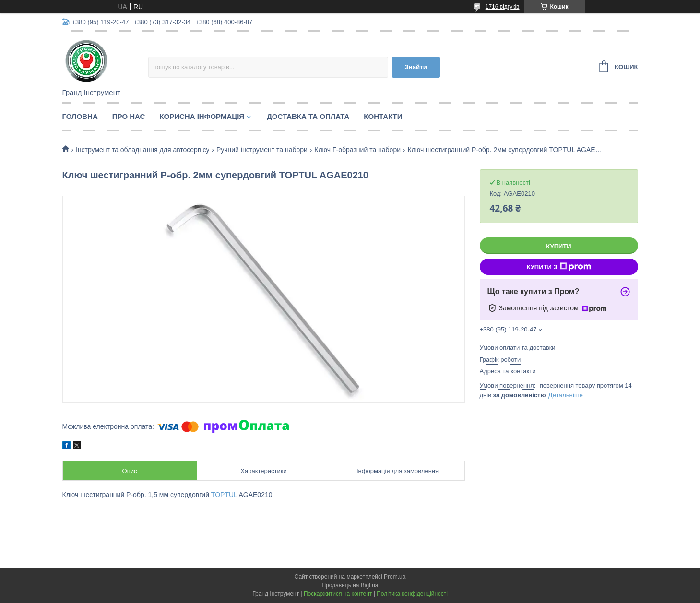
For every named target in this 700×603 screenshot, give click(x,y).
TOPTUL (224, 495)
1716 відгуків (503, 7)
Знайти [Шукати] (416, 67)
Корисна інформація (202, 116)
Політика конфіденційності (412, 594)
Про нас (129, 116)
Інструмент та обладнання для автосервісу (143, 150)
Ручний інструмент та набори (262, 150)
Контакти (383, 116)
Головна (80, 116)
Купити (558, 246)
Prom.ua (395, 577)
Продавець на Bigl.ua (350, 585)
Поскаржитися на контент (338, 594)
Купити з (558, 267)
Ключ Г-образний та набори (357, 150)
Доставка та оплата (308, 116)
